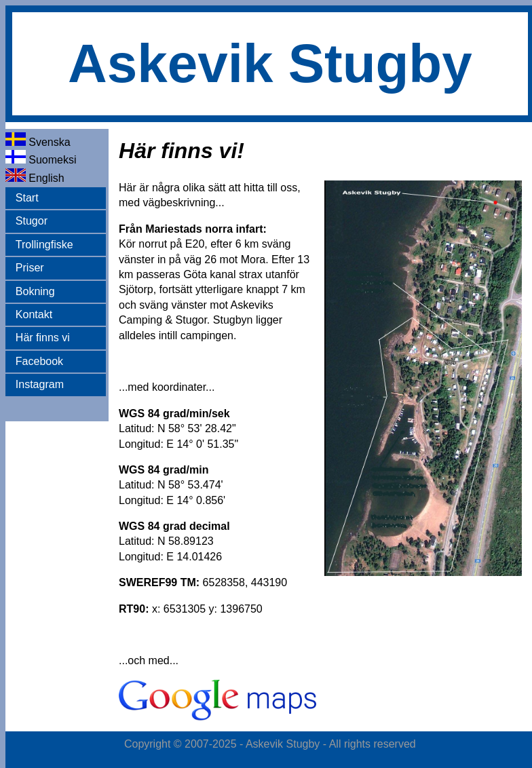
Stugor (32, 221)
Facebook (39, 361)
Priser (30, 268)
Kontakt (34, 314)
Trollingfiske (44, 245)
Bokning (35, 291)
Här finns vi (43, 338)
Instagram (40, 384)
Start (27, 198)
